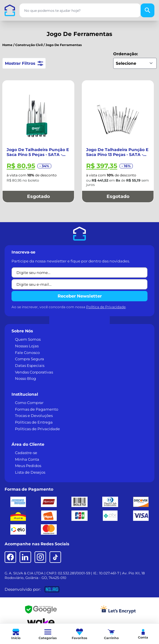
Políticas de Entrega (34, 422)
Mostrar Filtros (24, 63)
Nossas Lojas (27, 346)
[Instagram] (40, 557)
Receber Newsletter (80, 296)
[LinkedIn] (25, 557)
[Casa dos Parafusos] (10, 10)
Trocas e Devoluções (34, 416)
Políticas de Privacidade (37, 429)
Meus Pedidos (28, 466)
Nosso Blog (25, 378)
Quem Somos (28, 339)
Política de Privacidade (106, 307)
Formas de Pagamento (37, 409)
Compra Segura (30, 359)
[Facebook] (10, 557)
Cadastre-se (26, 453)
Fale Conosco (27, 353)
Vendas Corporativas (34, 372)
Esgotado (38, 196)
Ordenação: (126, 54)
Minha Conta (27, 459)
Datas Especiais (30, 365)
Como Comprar (29, 403)
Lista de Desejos (30, 472)
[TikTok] (55, 557)
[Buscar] (147, 10)
